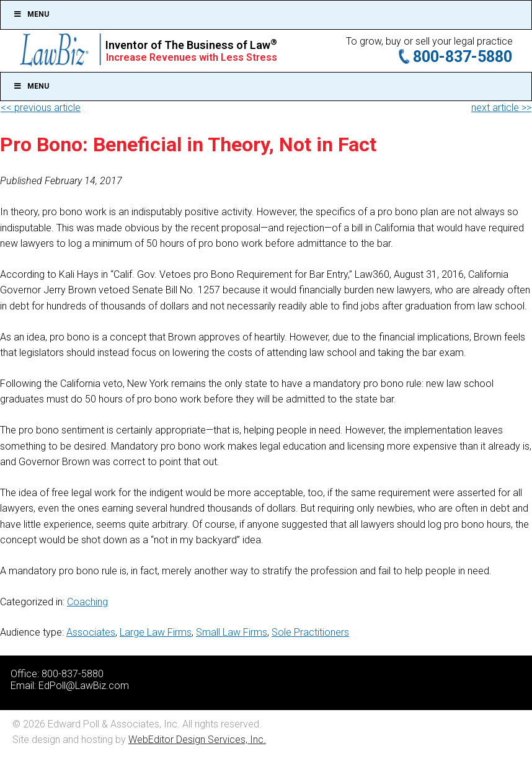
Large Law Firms (156, 632)
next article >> (501, 108)
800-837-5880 (463, 57)
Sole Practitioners (310, 632)
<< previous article (41, 108)
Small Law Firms (232, 632)
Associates (91, 632)
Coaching (87, 602)
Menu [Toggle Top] (31, 14)
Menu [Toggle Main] (31, 86)
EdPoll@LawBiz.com (84, 686)
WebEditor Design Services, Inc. (197, 740)
